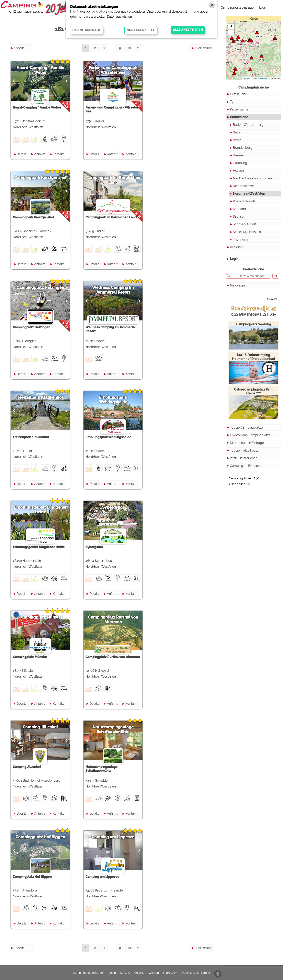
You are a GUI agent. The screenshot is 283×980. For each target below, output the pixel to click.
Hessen (238, 171)
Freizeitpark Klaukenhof (40, 397)
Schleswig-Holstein (247, 232)
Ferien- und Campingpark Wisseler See (113, 70)
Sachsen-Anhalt (244, 224)
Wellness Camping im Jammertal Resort (113, 290)
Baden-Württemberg (248, 125)
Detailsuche (238, 94)
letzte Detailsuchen (244, 451)
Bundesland (239, 117)
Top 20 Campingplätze (246, 421)
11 (138, 48)
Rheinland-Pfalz (244, 201)
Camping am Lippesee (113, 837)
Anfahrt (40, 154)
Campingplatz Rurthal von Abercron (113, 620)
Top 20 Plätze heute (244, 444)
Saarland (239, 209)
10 (129, 48)
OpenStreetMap (261, 78)
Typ (233, 102)
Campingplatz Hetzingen (40, 287)
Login (263, 8)
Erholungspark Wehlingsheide (113, 400)
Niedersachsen (244, 186)
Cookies (139, 973)
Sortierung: (204, 48)
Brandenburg (243, 148)
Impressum (170, 973)
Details (22, 154)
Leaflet (246, 78)
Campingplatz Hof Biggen (40, 837)
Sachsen (239, 217)
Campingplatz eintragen (238, 8)
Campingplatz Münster (40, 617)
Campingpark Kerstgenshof (40, 178)
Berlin (237, 140)
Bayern (238, 132)
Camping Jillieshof (40, 727)
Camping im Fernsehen (247, 459)
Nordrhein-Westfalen (249, 194)
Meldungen (238, 279)
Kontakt (58, 154)
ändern (19, 48)
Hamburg (240, 163)
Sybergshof (113, 507)
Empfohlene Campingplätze (250, 428)
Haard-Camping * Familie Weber (40, 70)
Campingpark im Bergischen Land (113, 180)
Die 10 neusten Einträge (247, 436)
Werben (154, 973)
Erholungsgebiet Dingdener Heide (40, 510)
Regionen (237, 240)
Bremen (239, 155)
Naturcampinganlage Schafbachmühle (113, 729)
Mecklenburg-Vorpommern (253, 178)
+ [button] (231, 26)
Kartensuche (239, 109)
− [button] (231, 33)
